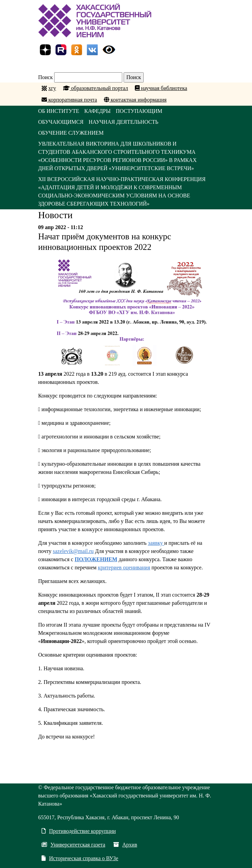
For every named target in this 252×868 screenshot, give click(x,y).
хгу (52, 88)
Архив (125, 845)
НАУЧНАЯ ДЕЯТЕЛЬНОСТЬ (123, 122)
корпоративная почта (69, 100)
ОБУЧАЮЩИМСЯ (61, 122)
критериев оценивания (124, 567)
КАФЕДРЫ (98, 111)
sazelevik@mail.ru (73, 551)
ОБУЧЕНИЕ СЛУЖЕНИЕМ (71, 133)
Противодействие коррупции (79, 831)
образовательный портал (96, 88)
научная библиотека (161, 88)
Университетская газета (73, 845)
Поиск (45, 77)
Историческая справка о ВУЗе (80, 858)
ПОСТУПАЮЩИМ (139, 111)
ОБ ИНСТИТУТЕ (59, 111)
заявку (156, 543)
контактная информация (135, 100)
